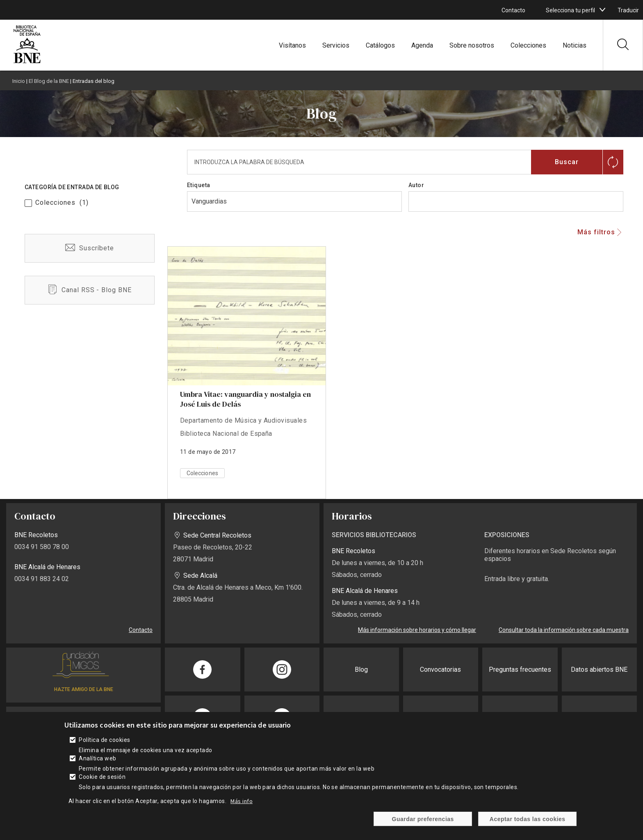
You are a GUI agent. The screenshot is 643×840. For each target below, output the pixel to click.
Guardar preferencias (423, 819)
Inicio (19, 81)
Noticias (575, 45)
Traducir (628, 10)
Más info (242, 801)
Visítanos (292, 45)
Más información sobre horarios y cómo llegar (417, 630)
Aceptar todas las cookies (528, 819)
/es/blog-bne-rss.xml (90, 290)
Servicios (336, 45)
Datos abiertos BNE (599, 669)
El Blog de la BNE (49, 81)
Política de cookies (104, 740)
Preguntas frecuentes (520, 669)
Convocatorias (440, 669)
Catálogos (380, 45)
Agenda (422, 45)
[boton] (602, 10)
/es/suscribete (90, 248)
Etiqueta (198, 185)
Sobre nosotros (472, 45)
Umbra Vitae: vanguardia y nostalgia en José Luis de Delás (245, 399)
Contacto (513, 10)
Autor (416, 185)
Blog (361, 669)
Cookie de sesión (102, 777)
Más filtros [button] (596, 232)
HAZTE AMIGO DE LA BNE (84, 689)
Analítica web (97, 758)
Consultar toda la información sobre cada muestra (564, 630)
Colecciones (528, 45)
